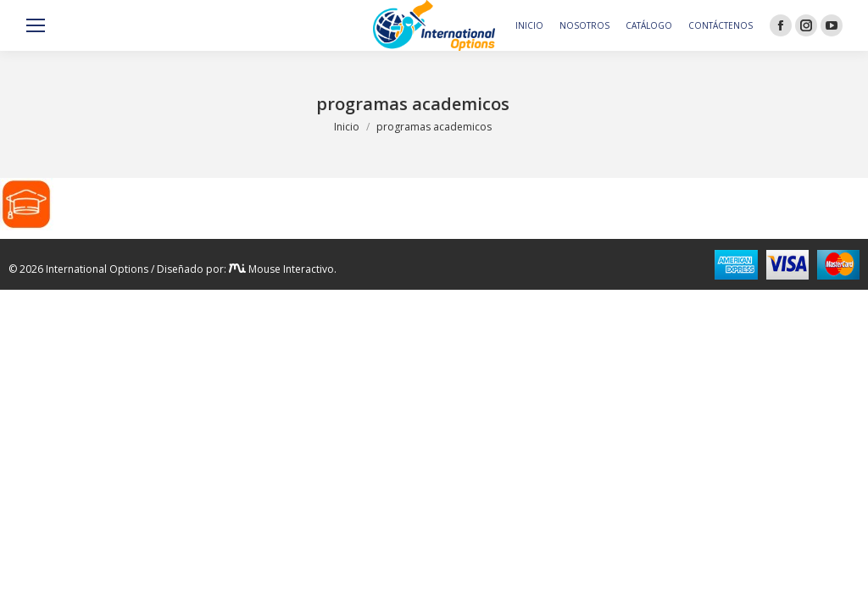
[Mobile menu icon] (36, 25)
